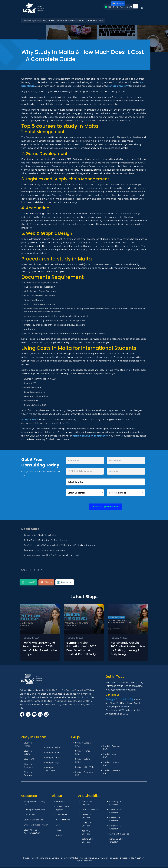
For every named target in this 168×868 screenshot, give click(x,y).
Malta (40, 21)
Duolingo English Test (34, 810)
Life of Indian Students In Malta (40, 535)
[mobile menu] (135, 6)
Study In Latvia (53, 758)
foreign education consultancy (90, 436)
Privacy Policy (30, 859)
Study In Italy (52, 763)
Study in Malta (30, 420)
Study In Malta (53, 748)
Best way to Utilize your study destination (45, 550)
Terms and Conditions (49, 859)
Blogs (33, 21)
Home (26, 21)
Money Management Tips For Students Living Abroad (51, 555)
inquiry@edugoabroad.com (121, 690)
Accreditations (63, 820)
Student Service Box (34, 820)
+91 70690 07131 (114, 683)
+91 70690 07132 (133, 683)
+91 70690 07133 (114, 687)
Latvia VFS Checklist (119, 835)
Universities (62, 815)
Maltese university (118, 86)
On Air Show (30, 815)
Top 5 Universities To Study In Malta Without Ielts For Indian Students (59, 545)
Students (60, 802)
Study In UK (30, 760)
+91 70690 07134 (134, 687)
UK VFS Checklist (90, 810)
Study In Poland (54, 753)
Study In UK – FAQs (85, 768)
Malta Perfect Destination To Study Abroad (46, 540)
